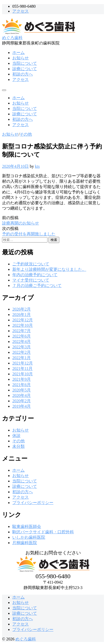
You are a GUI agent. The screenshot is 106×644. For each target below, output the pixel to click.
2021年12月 (23, 363)
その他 (26, 134)
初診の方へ (23, 74)
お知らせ (21, 58)
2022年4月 (22, 342)
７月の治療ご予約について (37, 286)
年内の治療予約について (35, 275)
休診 (16, 436)
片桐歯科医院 (25, 543)
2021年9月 (22, 379)
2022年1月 (22, 358)
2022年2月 (22, 352)
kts (37, 166)
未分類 (18, 446)
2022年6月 (22, 336)
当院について (25, 63)
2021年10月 (23, 374)
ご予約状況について (31, 264)
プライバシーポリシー (33, 503)
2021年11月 (22, 368)
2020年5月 (22, 390)
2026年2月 (22, 309)
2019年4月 (22, 406)
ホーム (18, 53)
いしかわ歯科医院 (29, 537)
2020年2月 (22, 401)
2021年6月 (22, 385)
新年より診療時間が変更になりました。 (49, 269)
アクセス (21, 11)
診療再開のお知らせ (21, 223)
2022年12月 (23, 320)
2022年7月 (22, 331)
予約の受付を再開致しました (29, 234)
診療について (25, 69)
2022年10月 (23, 325)
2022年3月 (22, 347)
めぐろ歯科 (12, 38)
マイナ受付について (31, 280)
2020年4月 (22, 395)
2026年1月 (22, 315)
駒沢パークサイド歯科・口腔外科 (43, 532)
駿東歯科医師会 (27, 526)
